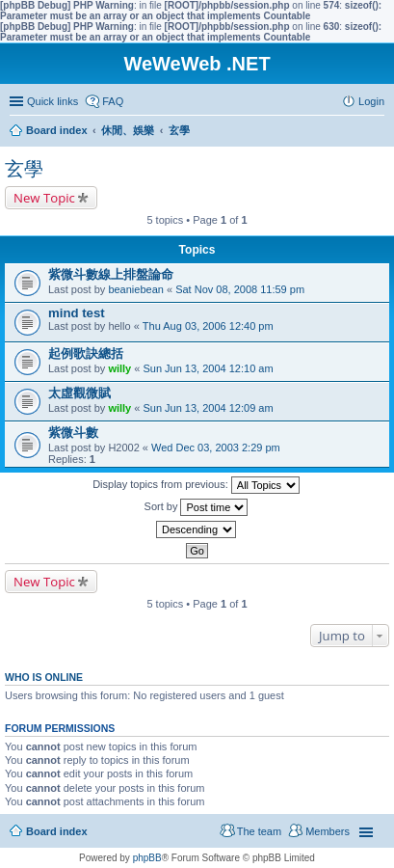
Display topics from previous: (196, 485)
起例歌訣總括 (86, 353)
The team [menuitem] (259, 831)
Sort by (197, 507)
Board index (57, 831)
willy (119, 368)
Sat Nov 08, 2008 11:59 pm (240, 289)
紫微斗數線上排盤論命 (111, 274)
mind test (77, 313)
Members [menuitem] (328, 831)
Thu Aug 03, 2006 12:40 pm (208, 326)
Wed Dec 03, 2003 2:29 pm (216, 448)
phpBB (147, 858)
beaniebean (136, 289)
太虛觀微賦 (79, 393)
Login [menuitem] (371, 101)
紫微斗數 (73, 433)
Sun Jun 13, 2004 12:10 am (208, 368)
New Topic (44, 198)
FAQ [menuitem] (113, 101)
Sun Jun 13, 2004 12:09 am (208, 408)
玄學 (24, 169)
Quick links (53, 101)
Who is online (44, 677)
